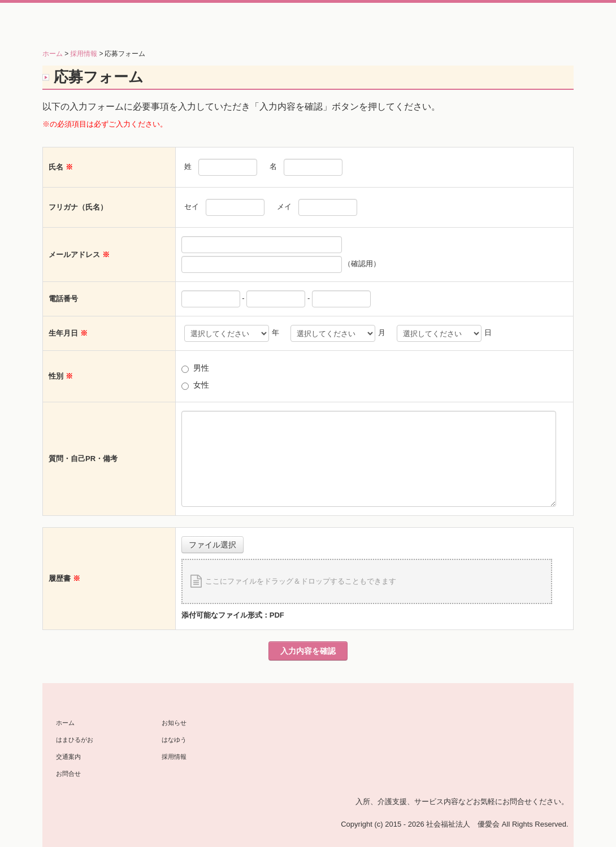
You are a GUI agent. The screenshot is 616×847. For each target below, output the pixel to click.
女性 (201, 385)
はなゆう (174, 740)
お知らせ (174, 723)
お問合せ (68, 774)
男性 (201, 368)
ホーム (65, 723)
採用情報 (174, 757)
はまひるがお (75, 740)
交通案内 (68, 757)
